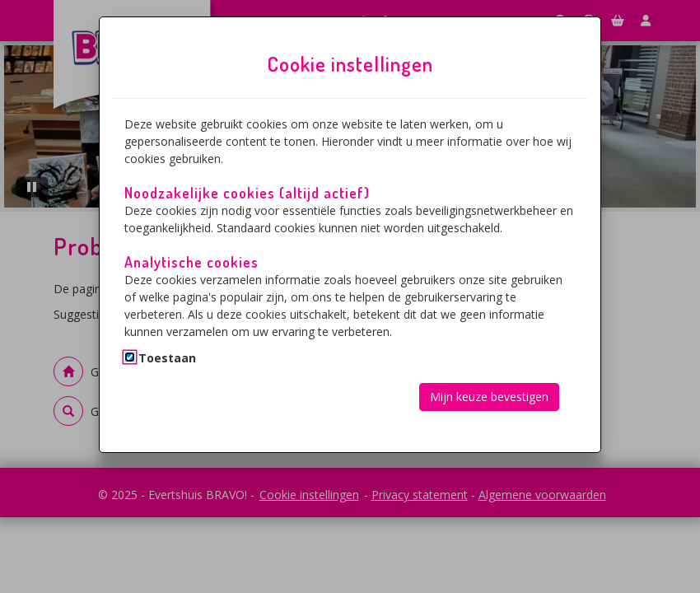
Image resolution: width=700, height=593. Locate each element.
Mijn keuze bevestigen (489, 397)
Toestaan (167, 358)
